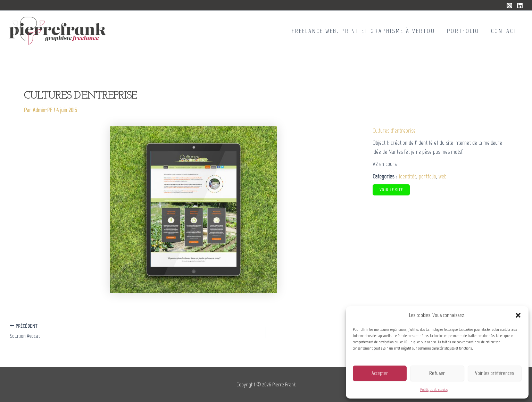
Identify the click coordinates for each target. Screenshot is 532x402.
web (443, 176)
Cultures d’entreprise (394, 131)
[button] (518, 315)
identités (408, 176)
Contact (504, 31)
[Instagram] (509, 6)
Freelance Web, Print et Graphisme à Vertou (363, 31)
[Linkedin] (520, 6)
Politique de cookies (434, 390)
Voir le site (391, 190)
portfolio (427, 176)
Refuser (437, 373)
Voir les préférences (494, 373)
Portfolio (463, 31)
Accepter (380, 373)
